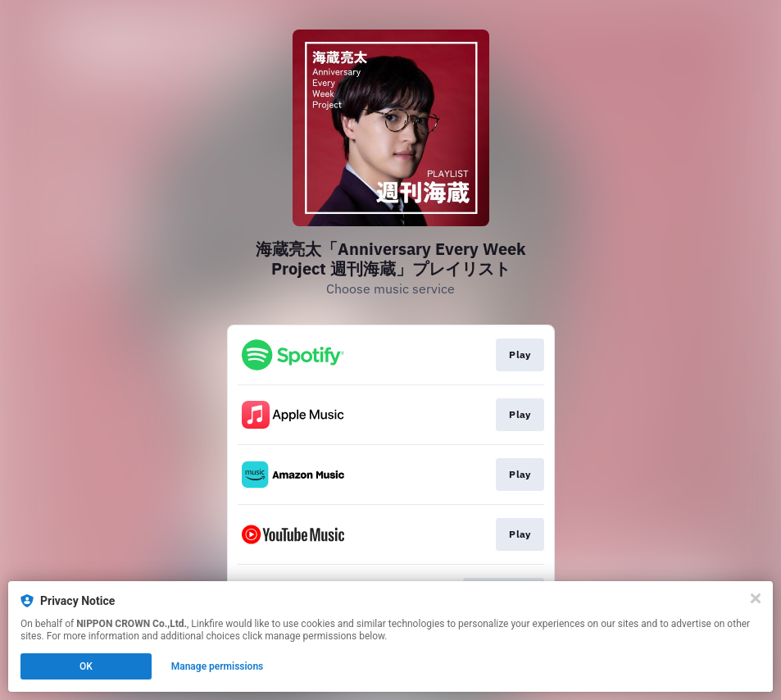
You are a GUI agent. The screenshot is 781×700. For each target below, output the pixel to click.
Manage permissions (218, 666)
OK (86, 666)
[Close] (756, 598)
